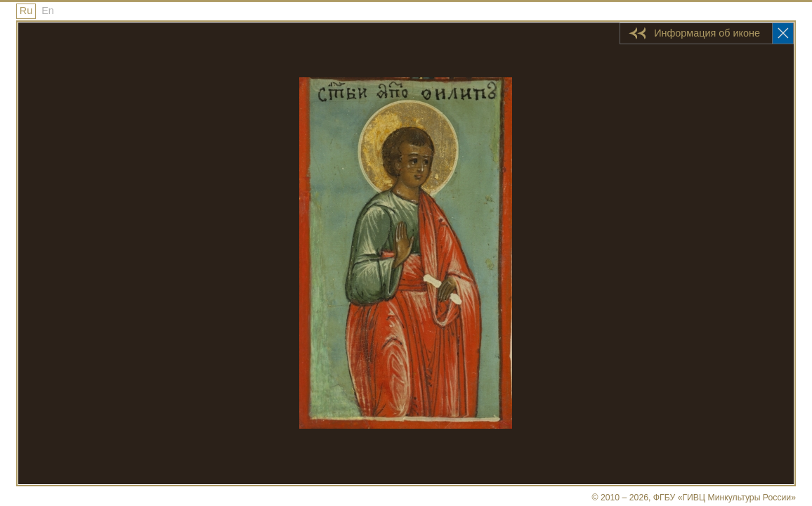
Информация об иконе (707, 33)
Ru (26, 11)
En (48, 11)
